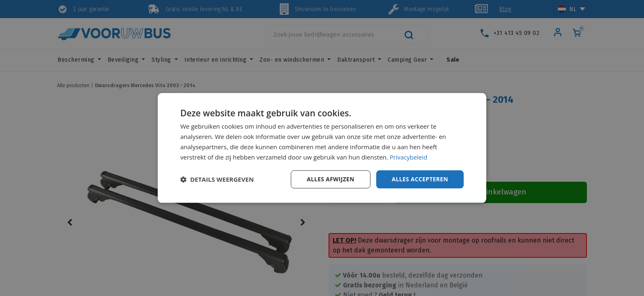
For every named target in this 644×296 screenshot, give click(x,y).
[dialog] (322, 148)
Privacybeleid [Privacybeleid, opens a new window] (409, 157)
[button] (217, 180)
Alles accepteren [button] (419, 179)
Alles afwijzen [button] (329, 179)
